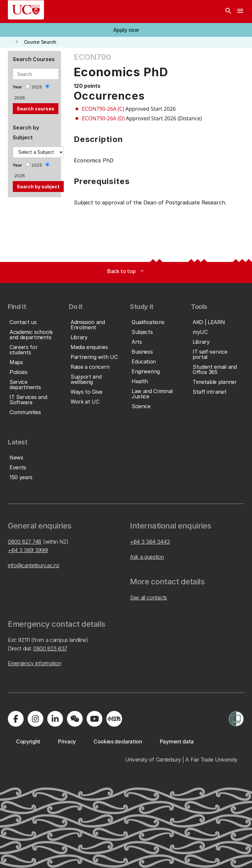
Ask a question (147, 557)
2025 (37, 87)
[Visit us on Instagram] (35, 719)
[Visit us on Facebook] (16, 719)
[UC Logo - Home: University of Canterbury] (26, 10)
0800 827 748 (25, 542)
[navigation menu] (240, 12)
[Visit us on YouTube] (94, 719)
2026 (20, 98)
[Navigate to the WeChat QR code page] (75, 719)
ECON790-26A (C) (103, 109)
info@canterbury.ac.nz (33, 565)
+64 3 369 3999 (28, 550)
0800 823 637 (50, 648)
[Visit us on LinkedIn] (55, 719)
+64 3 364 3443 (150, 542)
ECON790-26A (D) (103, 118)
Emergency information (34, 663)
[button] (126, 30)
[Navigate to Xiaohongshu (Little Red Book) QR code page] (114, 719)
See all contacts (148, 598)
